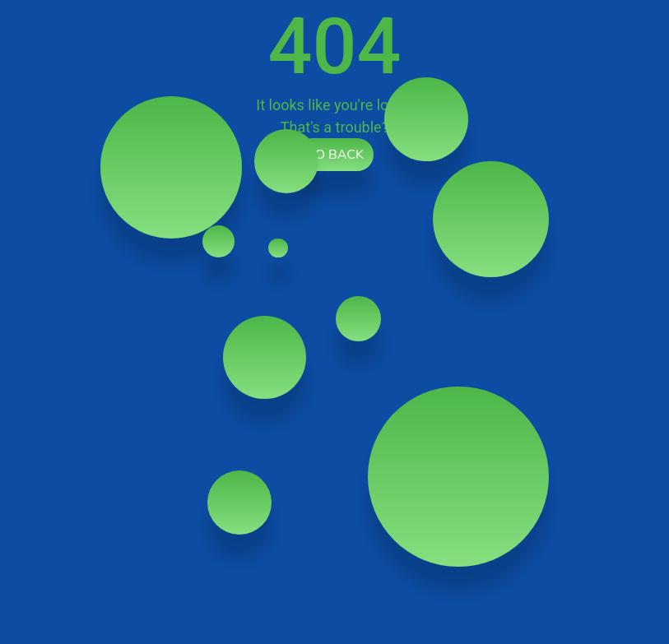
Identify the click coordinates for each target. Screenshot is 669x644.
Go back (334, 155)
